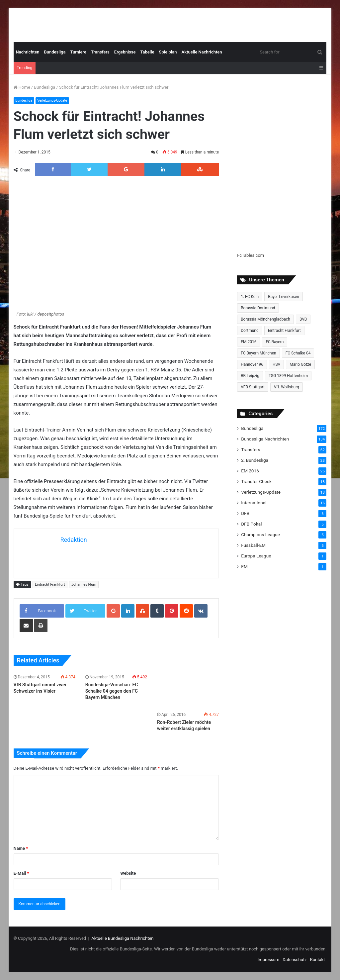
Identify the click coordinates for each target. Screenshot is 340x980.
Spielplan (168, 52)
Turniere (78, 52)
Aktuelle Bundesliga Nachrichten (122, 938)
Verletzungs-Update (55, 100)
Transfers (100, 52)
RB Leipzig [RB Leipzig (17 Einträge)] (250, 376)
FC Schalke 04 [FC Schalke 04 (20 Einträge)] (298, 353)
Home (22, 87)
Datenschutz (295, 960)
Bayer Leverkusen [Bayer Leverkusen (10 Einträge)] (284, 297)
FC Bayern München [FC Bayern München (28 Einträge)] (258, 353)
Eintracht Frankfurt (50, 585)
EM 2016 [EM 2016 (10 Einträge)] (249, 342)
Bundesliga (55, 52)
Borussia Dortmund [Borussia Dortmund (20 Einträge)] (258, 308)
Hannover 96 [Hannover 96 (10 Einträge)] (252, 364)
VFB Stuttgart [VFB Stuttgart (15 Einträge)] (253, 387)
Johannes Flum (84, 585)
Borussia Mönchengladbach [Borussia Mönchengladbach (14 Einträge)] (265, 319)
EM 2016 (250, 471)
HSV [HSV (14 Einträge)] (276, 364)
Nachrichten (28, 52)
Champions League (260, 535)
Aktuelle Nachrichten (202, 52)
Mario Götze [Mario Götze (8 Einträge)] (300, 364)
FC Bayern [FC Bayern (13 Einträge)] (275, 342)
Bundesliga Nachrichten (265, 439)
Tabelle (147, 52)
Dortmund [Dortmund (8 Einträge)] (250, 331)
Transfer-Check (256, 481)
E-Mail (21, 873)
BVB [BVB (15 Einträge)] (303, 319)
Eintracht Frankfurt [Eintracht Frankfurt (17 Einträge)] (284, 331)
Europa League (256, 556)
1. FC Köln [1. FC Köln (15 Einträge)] (250, 297)
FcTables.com (251, 255)
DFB (245, 513)
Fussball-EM (253, 545)
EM (244, 566)
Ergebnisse (125, 52)
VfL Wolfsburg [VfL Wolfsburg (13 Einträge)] (287, 387)
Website (128, 873)
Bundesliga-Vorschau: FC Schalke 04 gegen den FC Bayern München (112, 691)
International (254, 503)
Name (21, 848)
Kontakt (318, 960)
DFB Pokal (251, 524)
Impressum (268, 960)
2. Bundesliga (255, 460)
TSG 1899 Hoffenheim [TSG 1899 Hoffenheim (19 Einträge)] (288, 376)
